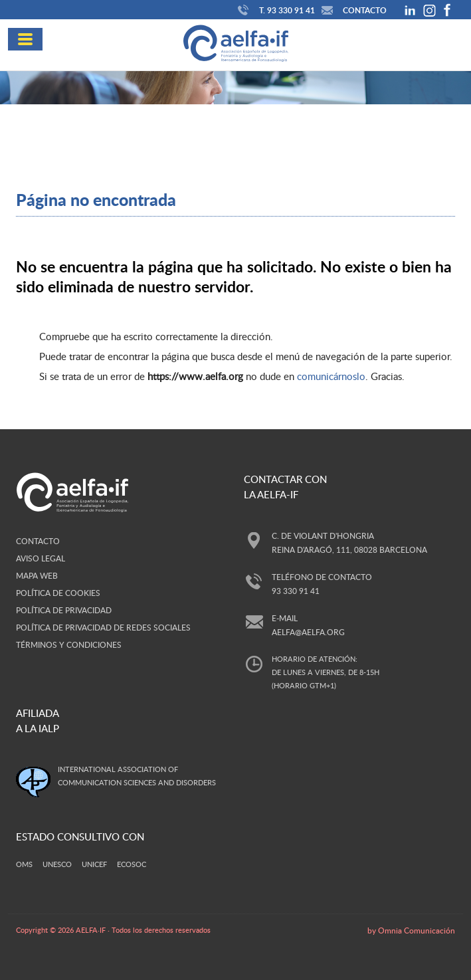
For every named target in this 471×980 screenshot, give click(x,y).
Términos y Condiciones (69, 644)
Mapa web (37, 575)
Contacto (352, 10)
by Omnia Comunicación (411, 930)
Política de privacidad (64, 610)
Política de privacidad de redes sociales (103, 627)
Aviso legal (41, 558)
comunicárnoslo (331, 376)
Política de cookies (58, 593)
